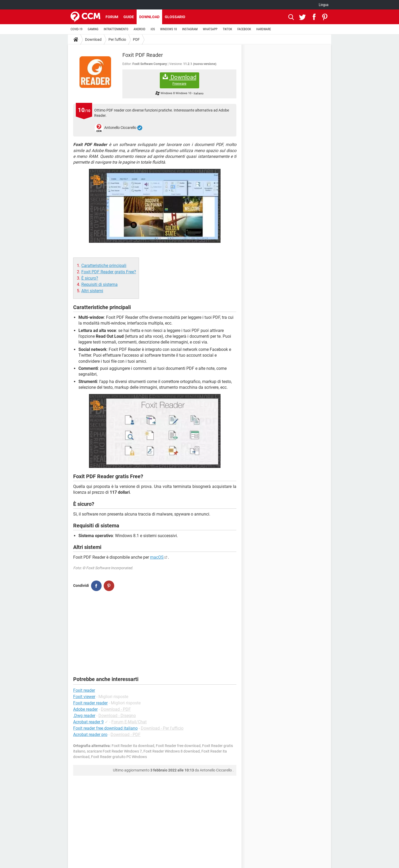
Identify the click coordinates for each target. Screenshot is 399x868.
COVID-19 (76, 29)
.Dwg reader (84, 716)
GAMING (93, 29)
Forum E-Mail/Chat (129, 722)
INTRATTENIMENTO (116, 29)
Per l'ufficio (117, 39)
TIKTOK (227, 29)
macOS (157, 557)
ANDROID (140, 29)
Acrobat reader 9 (88, 722)
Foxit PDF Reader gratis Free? (109, 272)
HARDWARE (264, 29)
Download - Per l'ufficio (162, 728)
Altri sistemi (92, 291)
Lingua (324, 5)
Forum (112, 17)
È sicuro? (90, 278)
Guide (129, 17)
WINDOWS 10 (168, 29)
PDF (136, 39)
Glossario (175, 17)
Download (149, 17)
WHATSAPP (210, 29)
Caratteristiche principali (104, 266)
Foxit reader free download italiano (105, 728)
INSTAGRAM (190, 29)
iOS (153, 29)
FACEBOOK (244, 29)
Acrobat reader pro (90, 735)
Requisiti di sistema (99, 284)
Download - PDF (116, 709)
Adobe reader (85, 709)
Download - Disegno (117, 716)
